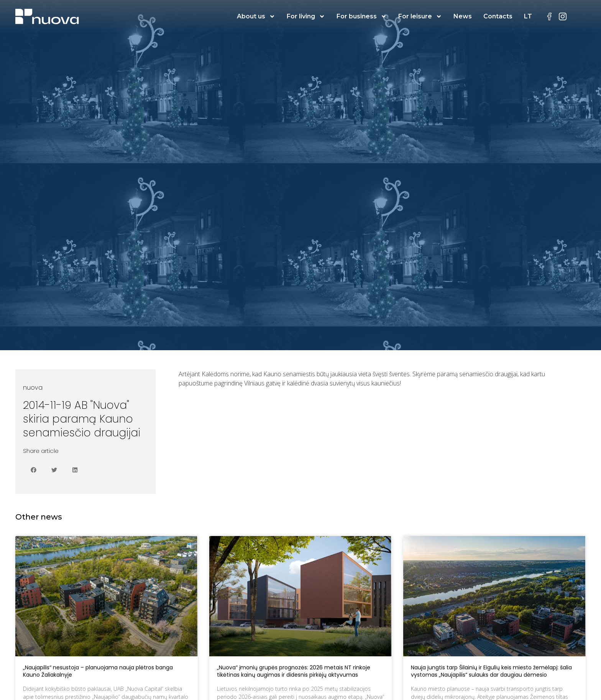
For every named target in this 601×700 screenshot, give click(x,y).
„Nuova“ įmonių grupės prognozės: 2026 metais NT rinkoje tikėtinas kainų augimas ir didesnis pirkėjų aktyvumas (294, 671)
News (463, 16)
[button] (33, 470)
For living (306, 16)
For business (362, 16)
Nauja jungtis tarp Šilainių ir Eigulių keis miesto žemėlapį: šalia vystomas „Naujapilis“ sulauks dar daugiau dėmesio (491, 671)
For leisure (420, 16)
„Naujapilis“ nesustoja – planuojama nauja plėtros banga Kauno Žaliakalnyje (98, 671)
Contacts (498, 16)
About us (256, 16)
